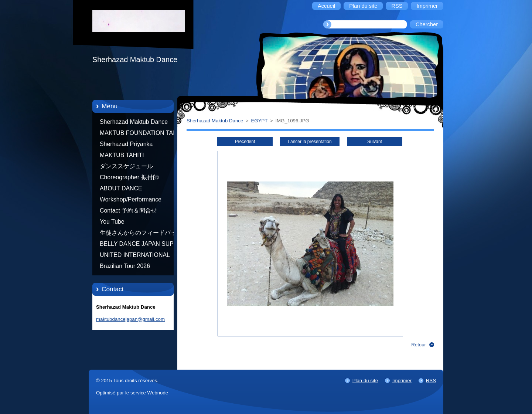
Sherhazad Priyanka (126, 144)
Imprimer (402, 381)
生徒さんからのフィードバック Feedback (141, 234)
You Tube (112, 222)
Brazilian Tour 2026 (125, 266)
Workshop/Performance (131, 199)
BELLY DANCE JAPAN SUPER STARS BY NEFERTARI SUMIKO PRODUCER (141, 245)
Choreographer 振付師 (129, 177)
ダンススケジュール (126, 166)
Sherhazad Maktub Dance (134, 122)
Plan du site (365, 381)
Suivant (375, 142)
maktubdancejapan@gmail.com (130, 319)
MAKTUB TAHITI (122, 155)
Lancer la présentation (310, 142)
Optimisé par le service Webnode (132, 393)
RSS (431, 381)
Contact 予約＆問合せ (128, 211)
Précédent (245, 142)
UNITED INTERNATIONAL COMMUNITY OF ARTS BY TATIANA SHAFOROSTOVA (137, 256)
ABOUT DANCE (121, 188)
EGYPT (260, 121)
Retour (419, 345)
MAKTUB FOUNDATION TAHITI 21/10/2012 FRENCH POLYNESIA (142, 134)
